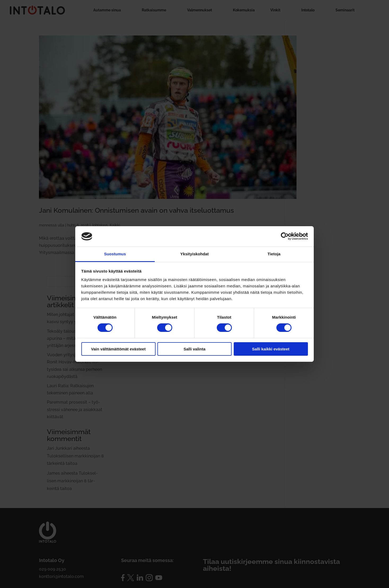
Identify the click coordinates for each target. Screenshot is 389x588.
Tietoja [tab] (274, 254)
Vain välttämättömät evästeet (118, 349)
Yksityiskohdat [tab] (194, 254)
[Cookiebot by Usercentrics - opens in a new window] (285, 236)
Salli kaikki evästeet (271, 349)
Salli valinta (195, 349)
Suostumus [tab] (115, 254)
